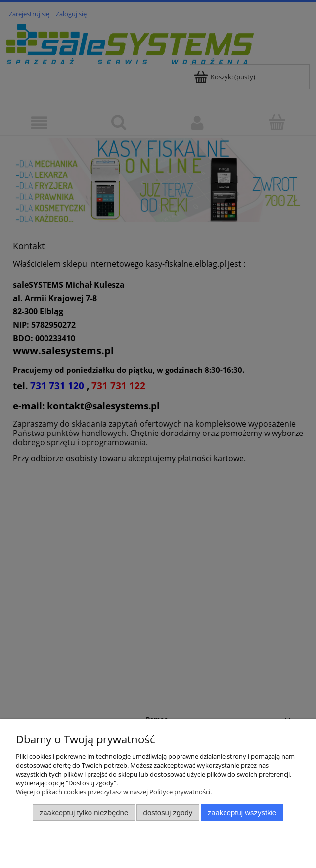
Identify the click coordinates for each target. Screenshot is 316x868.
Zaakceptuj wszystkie (242, 812)
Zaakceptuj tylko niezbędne (84, 812)
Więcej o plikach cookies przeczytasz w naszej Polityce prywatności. (114, 792)
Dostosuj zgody (168, 812)
